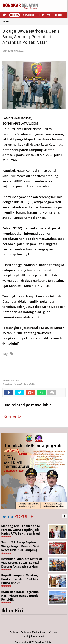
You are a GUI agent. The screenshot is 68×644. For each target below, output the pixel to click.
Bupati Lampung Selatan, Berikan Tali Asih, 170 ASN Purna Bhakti (20, 579)
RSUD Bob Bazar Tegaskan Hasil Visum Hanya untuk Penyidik (20, 596)
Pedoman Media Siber (33, 632)
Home (6, 22)
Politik (58, 15)
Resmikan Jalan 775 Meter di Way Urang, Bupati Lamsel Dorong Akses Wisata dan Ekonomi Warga (22, 564)
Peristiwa (44, 15)
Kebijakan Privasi (34, 636)
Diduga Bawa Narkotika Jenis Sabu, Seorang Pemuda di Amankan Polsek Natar (31, 37)
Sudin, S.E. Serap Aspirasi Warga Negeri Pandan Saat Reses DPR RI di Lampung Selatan (20, 548)
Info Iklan (53, 632)
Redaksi (14, 632)
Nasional (29, 15)
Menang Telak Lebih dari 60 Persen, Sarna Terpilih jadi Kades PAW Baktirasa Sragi (21, 530)
